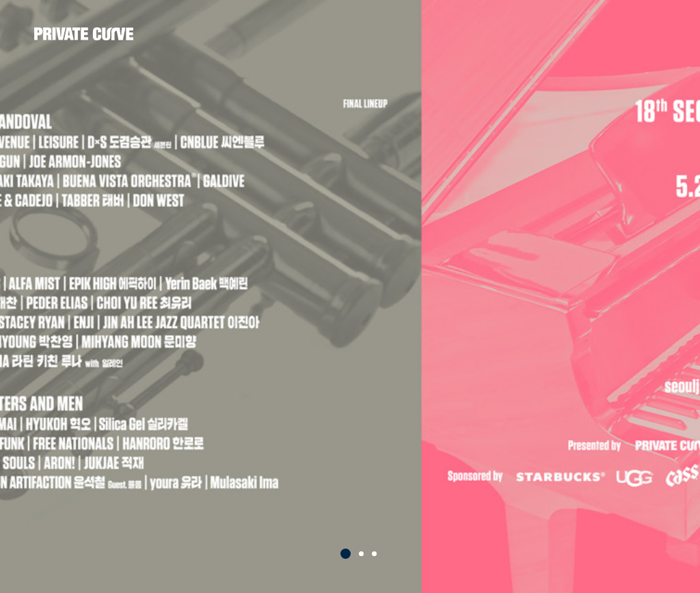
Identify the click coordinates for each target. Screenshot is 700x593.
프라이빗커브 (84, 34)
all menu (652, 31)
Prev (25, 309)
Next (675, 309)
